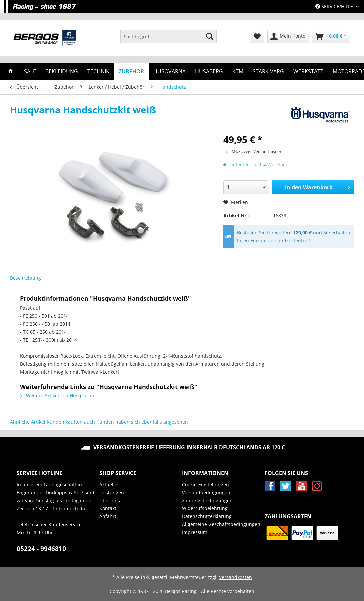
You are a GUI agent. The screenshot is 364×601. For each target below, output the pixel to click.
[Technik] (98, 71)
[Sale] (30, 71)
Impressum (195, 532)
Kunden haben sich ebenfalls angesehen (142, 422)
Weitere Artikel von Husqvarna (57, 395)
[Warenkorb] (331, 36)
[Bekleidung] (62, 71)
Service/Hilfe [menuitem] (335, 6)
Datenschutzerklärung (207, 516)
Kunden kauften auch (71, 422)
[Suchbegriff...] (168, 36)
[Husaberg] (209, 71)
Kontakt (108, 508)
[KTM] (238, 71)
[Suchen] (210, 36)
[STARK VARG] (268, 71)
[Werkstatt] (308, 71)
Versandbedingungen (206, 492)
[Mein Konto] (288, 36)
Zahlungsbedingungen (207, 500)
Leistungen (112, 492)
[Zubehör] (131, 71)
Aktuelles (109, 484)
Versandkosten (235, 577)
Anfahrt (108, 516)
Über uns (110, 500)
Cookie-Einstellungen (205, 484)
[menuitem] (168, 39)
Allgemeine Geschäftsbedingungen (221, 524)
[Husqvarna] (169, 71)
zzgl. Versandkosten (262, 151)
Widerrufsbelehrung (205, 508)
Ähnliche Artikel (28, 422)
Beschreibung (25, 278)
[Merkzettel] (257, 36)
